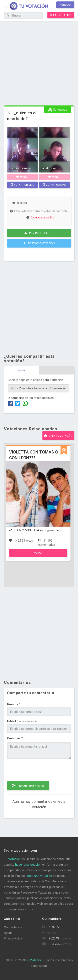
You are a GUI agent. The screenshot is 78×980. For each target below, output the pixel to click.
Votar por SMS (22, 185)
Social (21, 370)
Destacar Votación (39, 243)
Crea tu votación (58, 435)
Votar (22, 177)
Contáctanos (13, 927)
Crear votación (61, 15)
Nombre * (14, 704)
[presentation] (39, 770)
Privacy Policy (13, 938)
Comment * (15, 738)
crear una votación (39, 876)
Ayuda (8, 933)
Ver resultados (39, 233)
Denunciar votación (40, 217)
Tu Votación (12, 859)
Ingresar (65, 5)
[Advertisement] (39, 63)
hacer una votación (28, 865)
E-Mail (22, 721)
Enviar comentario (28, 785)
